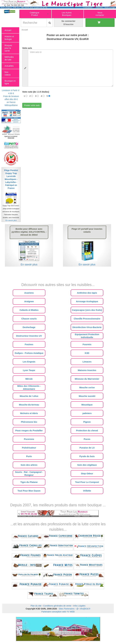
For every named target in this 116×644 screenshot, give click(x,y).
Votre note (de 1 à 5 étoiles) (36, 92)
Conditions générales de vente (57, 606)
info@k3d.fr (85, 609)
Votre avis (27, 48)
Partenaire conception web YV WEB (58, 612)
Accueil (25, 30)
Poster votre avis (32, 105)
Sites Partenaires (67, 609)
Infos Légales (79, 606)
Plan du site (36, 606)
